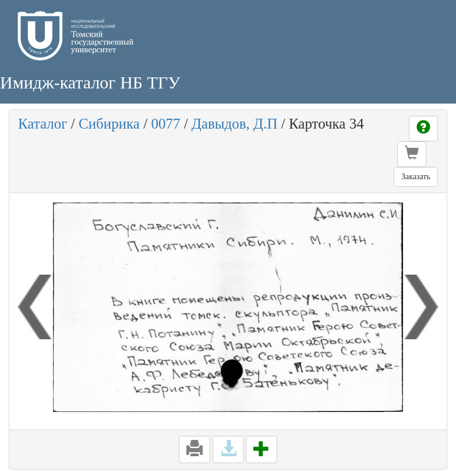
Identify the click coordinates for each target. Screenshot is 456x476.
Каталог (43, 124)
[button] (412, 154)
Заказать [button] (416, 177)
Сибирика (109, 124)
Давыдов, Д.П (235, 124)
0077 (165, 124)
